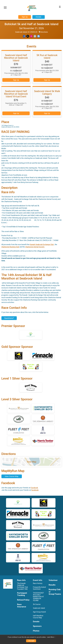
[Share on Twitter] (28, 36)
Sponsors (37, 626)
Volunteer (53, 580)
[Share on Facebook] (24, 36)
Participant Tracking (22, 594)
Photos (36, 631)
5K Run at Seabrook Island (47, 57)
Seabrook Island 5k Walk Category (47, 92)
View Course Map (12, 476)
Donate (39, 17)
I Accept (31, 641)
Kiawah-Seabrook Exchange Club (42, 245)
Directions (44, 32)
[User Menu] (60, 7)
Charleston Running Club (10, 247)
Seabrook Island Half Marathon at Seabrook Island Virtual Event (16, 94)
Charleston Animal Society (35, 247)
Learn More (50, 637)
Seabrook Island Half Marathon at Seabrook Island (16, 58)
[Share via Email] (35, 36)
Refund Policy (23, 600)
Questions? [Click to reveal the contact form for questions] (9, 318)
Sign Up (25, 17)
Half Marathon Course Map (38, 617)
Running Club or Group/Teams (55, 592)
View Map (32, 462)
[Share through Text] (39, 36)
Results (52, 585)
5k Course (37, 604)
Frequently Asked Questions (39, 588)
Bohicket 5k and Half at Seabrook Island (31, 24)
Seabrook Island (39, 608)
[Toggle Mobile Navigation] (5, 8)
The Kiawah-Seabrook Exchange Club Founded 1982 (23, 586)
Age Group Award (39, 612)
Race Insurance (22, 606)
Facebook (34, 488)
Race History (38, 583)
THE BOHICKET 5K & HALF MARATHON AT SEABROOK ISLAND (38, 597)
